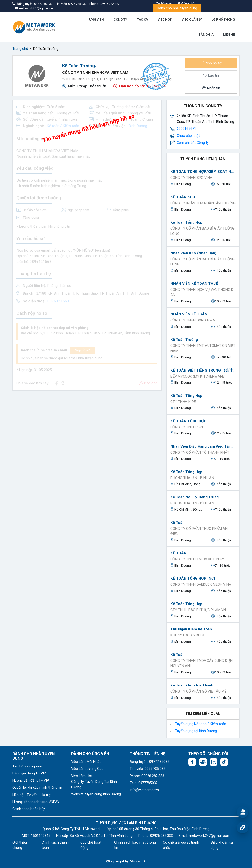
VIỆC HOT (165, 19)
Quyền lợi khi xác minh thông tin (37, 788)
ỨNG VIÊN (96, 19)
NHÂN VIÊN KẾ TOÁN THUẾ (194, 284)
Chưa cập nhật (188, 136)
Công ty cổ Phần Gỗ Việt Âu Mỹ (199, 691)
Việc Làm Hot (82, 776)
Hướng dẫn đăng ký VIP (31, 781)
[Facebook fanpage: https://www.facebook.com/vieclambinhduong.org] (192, 762)
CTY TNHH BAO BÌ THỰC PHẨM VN (198, 610)
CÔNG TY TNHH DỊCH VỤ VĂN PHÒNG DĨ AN (202, 292)
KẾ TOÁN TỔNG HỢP (188, 421)
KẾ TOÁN (178, 553)
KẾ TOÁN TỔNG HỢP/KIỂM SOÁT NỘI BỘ (203, 172)
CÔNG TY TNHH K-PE (187, 427)
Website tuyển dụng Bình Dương (96, 794)
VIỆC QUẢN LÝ (192, 19)
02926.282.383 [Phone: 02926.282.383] (162, 836)
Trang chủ (20, 49)
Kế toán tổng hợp (186, 222)
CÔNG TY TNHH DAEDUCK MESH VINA (201, 585)
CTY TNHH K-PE (183, 402)
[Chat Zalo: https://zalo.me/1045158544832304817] (214, 762)
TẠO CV (142, 19)
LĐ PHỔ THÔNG (223, 19)
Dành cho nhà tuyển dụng (177, 8)
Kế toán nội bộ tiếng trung (195, 497)
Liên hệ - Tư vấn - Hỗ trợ (31, 795)
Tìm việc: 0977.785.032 (148, 769)
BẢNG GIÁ (206, 34)
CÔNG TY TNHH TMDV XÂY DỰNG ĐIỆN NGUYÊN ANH (202, 663)
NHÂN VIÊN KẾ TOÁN (189, 314)
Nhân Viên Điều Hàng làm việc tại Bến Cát (203, 446)
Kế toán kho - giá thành (192, 685)
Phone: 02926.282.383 (147, 776)
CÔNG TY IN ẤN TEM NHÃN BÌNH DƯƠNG (203, 203)
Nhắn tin (211, 88)
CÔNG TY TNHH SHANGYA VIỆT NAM (95, 73)
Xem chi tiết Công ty (193, 143)
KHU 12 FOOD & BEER (187, 635)
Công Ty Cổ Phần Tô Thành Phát (200, 453)
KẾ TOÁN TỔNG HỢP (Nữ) (193, 578)
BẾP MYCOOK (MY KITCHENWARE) (198, 376)
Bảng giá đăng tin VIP (29, 773)
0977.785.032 (78, 4)
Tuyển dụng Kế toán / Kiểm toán (201, 724)
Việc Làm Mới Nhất (86, 762)
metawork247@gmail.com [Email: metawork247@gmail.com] (210, 836)
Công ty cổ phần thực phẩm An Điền (199, 531)
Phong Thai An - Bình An (192, 478)
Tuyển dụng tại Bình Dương (196, 731)
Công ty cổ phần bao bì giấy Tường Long (203, 231)
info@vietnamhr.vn (144, 790)
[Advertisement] (87, 428)
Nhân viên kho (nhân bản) (193, 253)
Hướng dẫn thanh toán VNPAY (36, 802)
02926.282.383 (110, 4)
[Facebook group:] (203, 762)
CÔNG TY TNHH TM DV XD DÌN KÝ (197, 559)
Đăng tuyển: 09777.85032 (149, 762)
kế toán (178, 655)
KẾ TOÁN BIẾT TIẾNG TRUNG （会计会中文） (203, 370)
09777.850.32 (44, 4)
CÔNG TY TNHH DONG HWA (193, 320)
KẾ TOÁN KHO (183, 197)
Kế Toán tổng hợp (186, 604)
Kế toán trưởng (184, 340)
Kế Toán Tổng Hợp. (187, 396)
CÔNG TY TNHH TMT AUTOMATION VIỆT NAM (203, 348)
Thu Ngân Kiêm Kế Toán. (192, 629)
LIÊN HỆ (229, 34)
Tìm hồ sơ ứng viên (27, 766)
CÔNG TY (120, 19)
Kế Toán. (178, 523)
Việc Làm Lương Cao (87, 769)
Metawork (138, 861)
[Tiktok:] (224, 762)
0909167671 (186, 129)
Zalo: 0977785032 (144, 783)
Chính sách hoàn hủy (29, 809)
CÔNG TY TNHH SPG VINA (191, 178)
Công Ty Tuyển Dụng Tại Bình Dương (94, 784)
